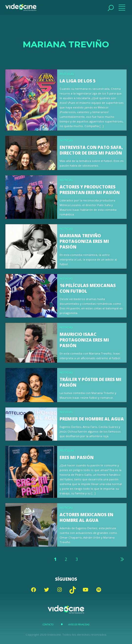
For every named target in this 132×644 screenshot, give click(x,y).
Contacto (48, 625)
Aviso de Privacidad (79, 625)
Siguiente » (122, 559)
